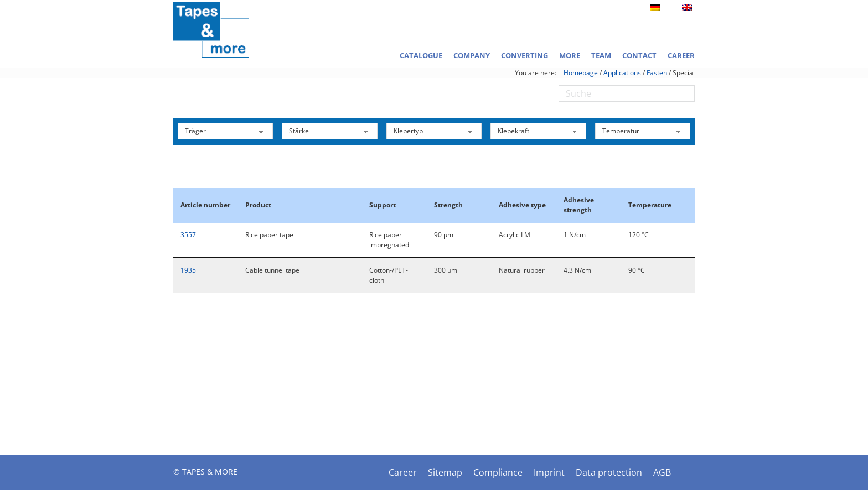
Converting (525, 55)
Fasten (657, 73)
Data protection (609, 472)
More (570, 55)
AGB (662, 472)
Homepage (581, 73)
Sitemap (445, 472)
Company (472, 55)
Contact (639, 55)
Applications (622, 73)
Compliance (498, 472)
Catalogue (421, 55)
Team (601, 55)
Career (681, 55)
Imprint (549, 472)
